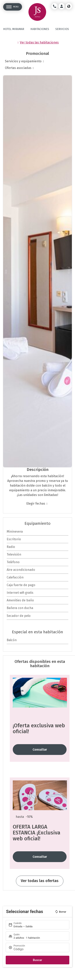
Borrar (60, 912)
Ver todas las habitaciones (39, 42)
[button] (6, 271)
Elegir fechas (36, 504)
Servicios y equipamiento (23, 61)
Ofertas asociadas (18, 68)
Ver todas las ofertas (40, 881)
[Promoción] (40, 949)
